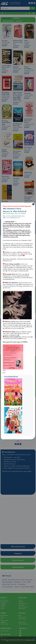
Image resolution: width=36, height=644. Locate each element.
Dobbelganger (12, 286)
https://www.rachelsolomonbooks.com (14, 216)
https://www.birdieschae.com (11, 218)
